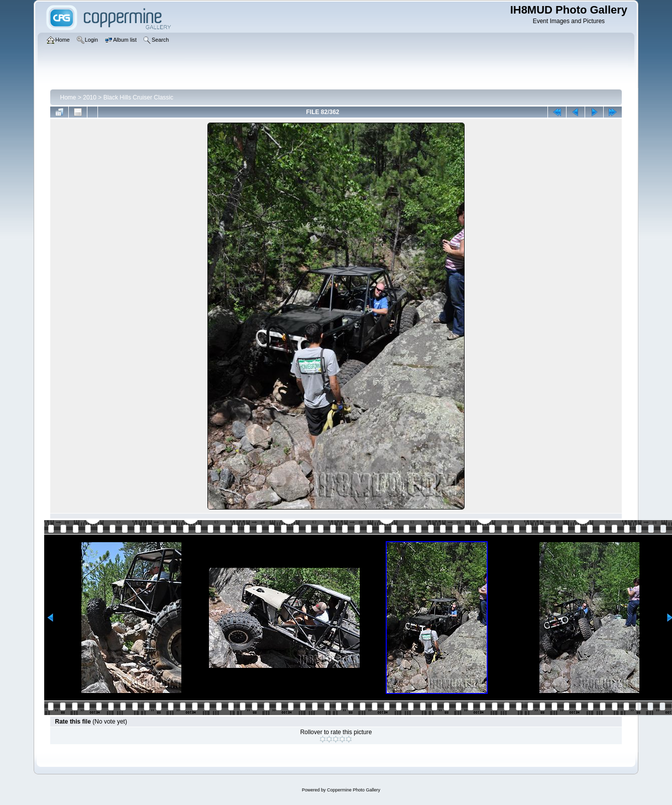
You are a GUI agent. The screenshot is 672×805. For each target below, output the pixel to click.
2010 (90, 97)
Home (68, 97)
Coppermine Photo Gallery (354, 790)
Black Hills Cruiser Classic (138, 97)
